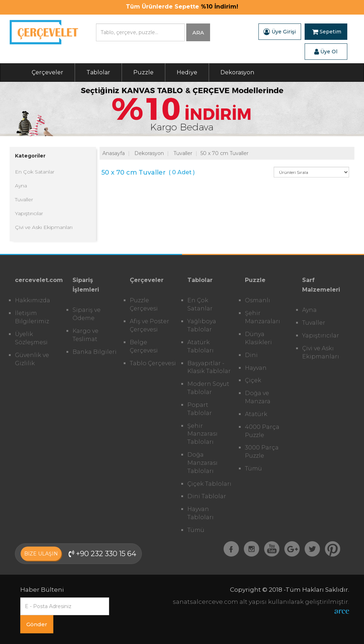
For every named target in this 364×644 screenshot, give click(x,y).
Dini (251, 355)
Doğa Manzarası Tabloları (202, 463)
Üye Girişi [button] (280, 32)
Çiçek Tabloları (209, 484)
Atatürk (256, 414)
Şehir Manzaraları (263, 317)
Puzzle (143, 72)
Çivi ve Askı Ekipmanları (44, 227)
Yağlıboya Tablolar (202, 325)
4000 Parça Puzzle (262, 431)
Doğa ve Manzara (258, 397)
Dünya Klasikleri (258, 338)
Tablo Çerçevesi (153, 363)
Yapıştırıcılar (29, 213)
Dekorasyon (237, 72)
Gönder (37, 624)
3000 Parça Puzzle (262, 452)
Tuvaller (24, 199)
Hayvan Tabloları (200, 513)
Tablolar (98, 72)
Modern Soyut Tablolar (208, 388)
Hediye (187, 72)
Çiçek (253, 380)
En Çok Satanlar (35, 172)
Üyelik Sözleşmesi (31, 338)
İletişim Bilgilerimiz (32, 317)
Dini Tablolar (207, 496)
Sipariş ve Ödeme (87, 314)
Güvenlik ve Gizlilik (32, 359)
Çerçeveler (47, 72)
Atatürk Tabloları (200, 346)
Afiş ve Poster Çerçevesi (149, 325)
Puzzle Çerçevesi (144, 304)
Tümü (196, 530)
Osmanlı (258, 300)
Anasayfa (114, 153)
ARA (198, 33)
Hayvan (256, 368)
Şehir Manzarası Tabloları (202, 434)
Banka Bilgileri (95, 352)
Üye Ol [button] (326, 52)
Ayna (21, 186)
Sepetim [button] (327, 32)
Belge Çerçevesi (144, 346)
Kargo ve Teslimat (85, 335)
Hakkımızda (33, 300)
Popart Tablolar (200, 409)
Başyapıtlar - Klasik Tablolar (209, 367)
